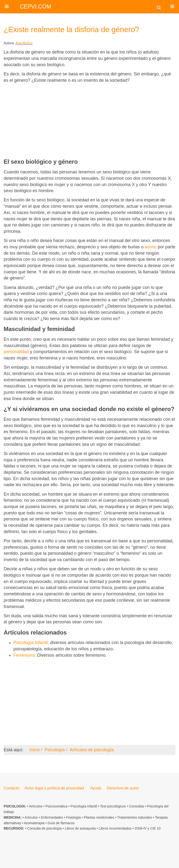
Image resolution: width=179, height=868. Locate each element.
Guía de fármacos (61, 823)
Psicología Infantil (31, 643)
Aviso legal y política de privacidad (54, 788)
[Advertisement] (89, 121)
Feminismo (24, 655)
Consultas (137, 806)
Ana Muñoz (24, 43)
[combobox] (159, 7)
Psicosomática (57, 806)
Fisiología (74, 817)
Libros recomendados (115, 828)
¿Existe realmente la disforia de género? (71, 30)
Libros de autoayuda (80, 828)
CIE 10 (155, 828)
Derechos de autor (123, 788)
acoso (151, 247)
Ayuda (96, 788)
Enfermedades (52, 817)
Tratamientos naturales (135, 817)
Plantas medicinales (99, 817)
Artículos (36, 806)
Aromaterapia (34, 823)
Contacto (11, 788)
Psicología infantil (84, 806)
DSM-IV (141, 828)
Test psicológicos (113, 806)
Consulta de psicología (45, 828)
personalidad (16, 352)
